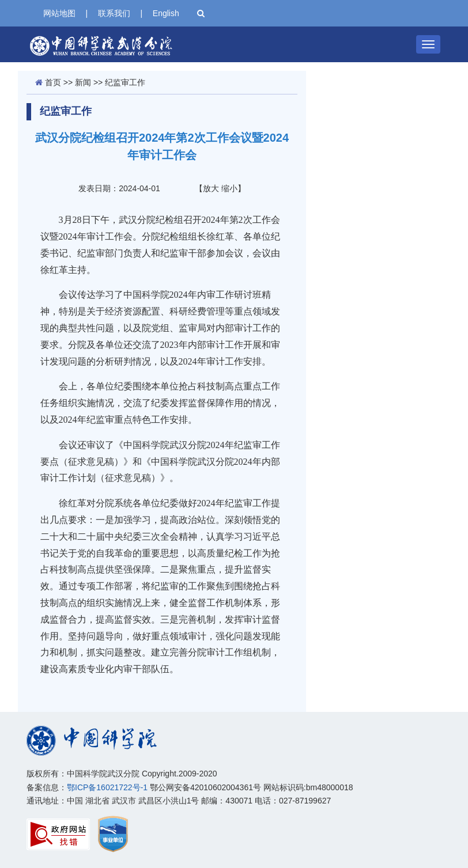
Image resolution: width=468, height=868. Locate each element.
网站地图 (59, 13)
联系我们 (114, 13)
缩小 (229, 188)
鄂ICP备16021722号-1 (107, 787)
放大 (211, 188)
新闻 (83, 82)
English (166, 13)
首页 (53, 82)
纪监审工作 (125, 82)
